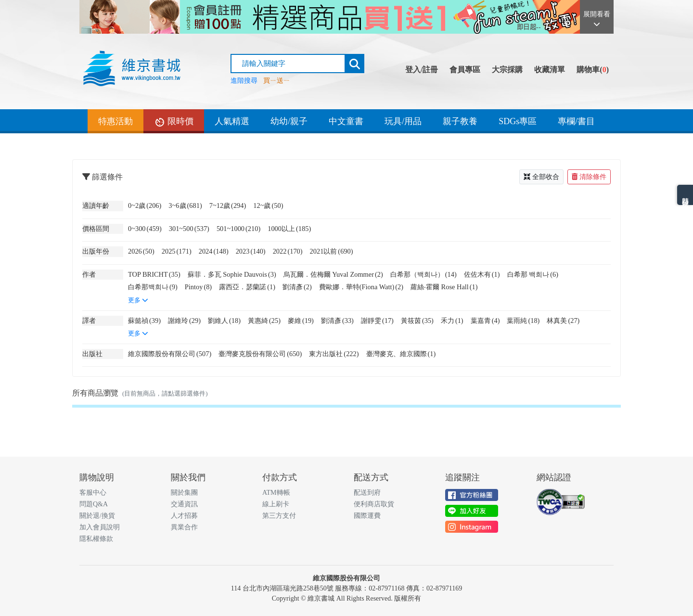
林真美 (563, 321)
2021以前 (332, 251)
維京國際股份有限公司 (170, 354)
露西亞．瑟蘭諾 (247, 287)
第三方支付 (279, 516)
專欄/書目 (576, 121)
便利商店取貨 (374, 504)
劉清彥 (297, 287)
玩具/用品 (403, 121)
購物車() (593, 70)
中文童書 (346, 121)
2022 (288, 251)
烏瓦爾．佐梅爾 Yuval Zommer (333, 274)
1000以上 (289, 229)
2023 (251, 251)
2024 (214, 251)
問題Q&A (94, 504)
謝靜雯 (377, 321)
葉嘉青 (485, 321)
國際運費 (367, 516)
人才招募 (184, 516)
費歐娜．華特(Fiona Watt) (361, 287)
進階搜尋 (244, 81)
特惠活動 (115, 121)
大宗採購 (507, 70)
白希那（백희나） (423, 274)
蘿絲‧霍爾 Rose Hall (444, 287)
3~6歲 (185, 205)
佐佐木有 (482, 274)
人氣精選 (232, 121)
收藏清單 (550, 70)
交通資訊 (184, 504)
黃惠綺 (264, 321)
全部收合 (541, 177)
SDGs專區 (518, 121)
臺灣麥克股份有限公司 (260, 354)
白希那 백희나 (533, 274)
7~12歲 (228, 205)
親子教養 (460, 121)
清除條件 (589, 177)
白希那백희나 (153, 287)
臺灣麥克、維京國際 (401, 354)
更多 (138, 300)
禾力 (452, 321)
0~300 (145, 229)
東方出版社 (334, 354)
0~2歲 (145, 205)
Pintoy (198, 287)
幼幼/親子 (289, 121)
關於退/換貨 (97, 516)
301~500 (189, 229)
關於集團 (184, 493)
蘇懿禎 (144, 321)
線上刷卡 (276, 504)
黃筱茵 (417, 321)
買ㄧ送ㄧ (277, 81)
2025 (177, 251)
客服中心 (93, 493)
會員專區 (465, 70)
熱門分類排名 (685, 195)
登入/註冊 (422, 70)
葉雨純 (523, 321)
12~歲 (268, 205)
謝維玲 (184, 321)
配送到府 (367, 493)
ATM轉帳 (276, 493)
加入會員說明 (100, 527)
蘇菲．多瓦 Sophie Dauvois (232, 274)
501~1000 (238, 229)
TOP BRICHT (154, 274)
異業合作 (184, 527)
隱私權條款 (96, 539)
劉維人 (224, 321)
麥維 (301, 321)
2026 (141, 251)
